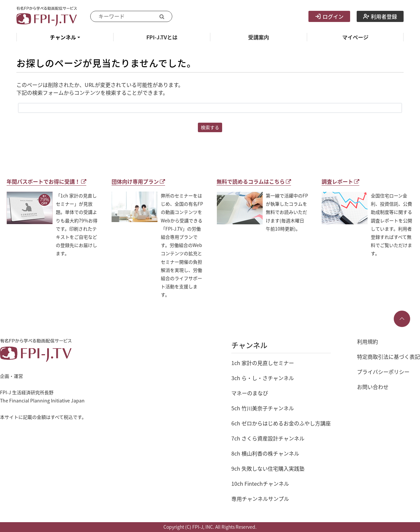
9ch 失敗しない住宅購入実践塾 (268, 468)
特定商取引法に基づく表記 (388, 357)
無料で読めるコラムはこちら (254, 181)
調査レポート (340, 181)
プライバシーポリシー (383, 372)
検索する (210, 127)
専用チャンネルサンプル (260, 499)
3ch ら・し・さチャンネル (263, 378)
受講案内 (259, 37)
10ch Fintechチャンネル (260, 483)
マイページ (355, 37)
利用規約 (367, 341)
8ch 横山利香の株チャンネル (265, 453)
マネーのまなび (250, 393)
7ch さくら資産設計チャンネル (268, 438)
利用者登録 (380, 16)
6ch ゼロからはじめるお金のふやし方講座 (281, 423)
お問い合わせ (373, 387)
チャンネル (63, 37)
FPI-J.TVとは (162, 37)
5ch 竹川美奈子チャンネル (263, 408)
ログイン (329, 16)
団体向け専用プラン (138, 181)
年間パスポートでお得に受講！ (46, 181)
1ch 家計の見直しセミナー (263, 363)
